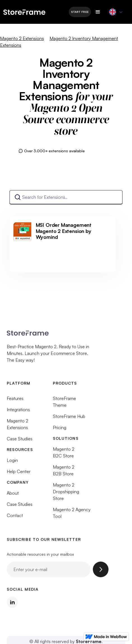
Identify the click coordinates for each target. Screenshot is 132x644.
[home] (33, 12)
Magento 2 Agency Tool (72, 515)
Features (15, 401)
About (13, 495)
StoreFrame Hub (69, 419)
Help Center (19, 474)
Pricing (60, 430)
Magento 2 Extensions (22, 38)
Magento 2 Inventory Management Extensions (59, 42)
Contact (15, 518)
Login (12, 463)
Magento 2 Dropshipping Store (66, 494)
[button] (98, 12)
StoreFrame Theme (64, 404)
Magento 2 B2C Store (64, 455)
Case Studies (20, 441)
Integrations (18, 412)
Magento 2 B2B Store (64, 473)
